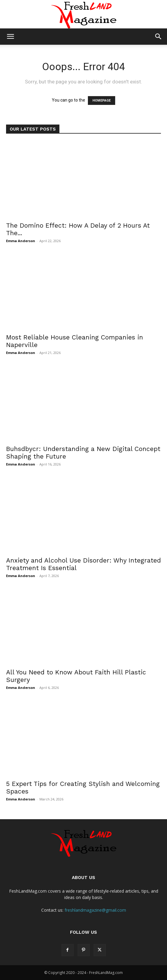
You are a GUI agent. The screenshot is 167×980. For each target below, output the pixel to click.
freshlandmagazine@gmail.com (95, 910)
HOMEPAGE (102, 101)
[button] (10, 37)
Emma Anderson (21, 241)
